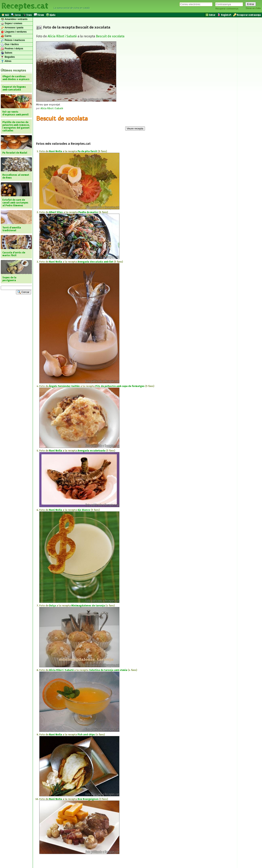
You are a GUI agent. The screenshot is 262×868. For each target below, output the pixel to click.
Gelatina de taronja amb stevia (108, 670)
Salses (6, 53)
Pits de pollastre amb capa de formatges (120, 386)
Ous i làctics (10, 45)
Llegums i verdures (14, 32)
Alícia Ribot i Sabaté (62, 36)
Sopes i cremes (11, 24)
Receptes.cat (25, 6)
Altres (6, 61)
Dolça (52, 606)
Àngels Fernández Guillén (64, 386)
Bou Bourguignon (88, 799)
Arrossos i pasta (12, 28)
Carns (6, 36)
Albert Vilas (56, 212)
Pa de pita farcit (87, 151)
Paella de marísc (88, 212)
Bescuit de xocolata (110, 36)
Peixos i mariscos (13, 40)
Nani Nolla (56, 151)
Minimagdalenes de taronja (88, 606)
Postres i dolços (12, 49)
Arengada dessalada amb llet (95, 262)
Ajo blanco (84, 510)
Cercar (24, 292)
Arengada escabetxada (92, 451)
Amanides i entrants (14, 19)
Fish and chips (86, 735)
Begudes (8, 57)
